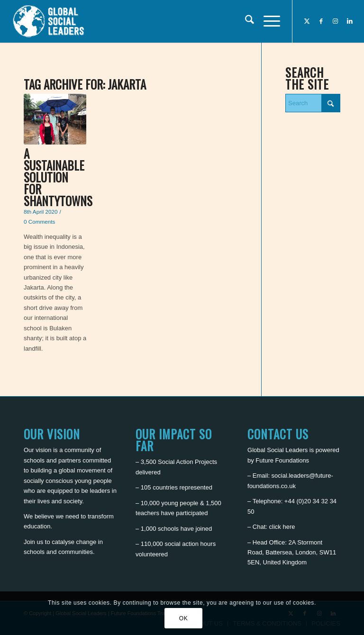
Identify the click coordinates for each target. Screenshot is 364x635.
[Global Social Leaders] (50, 21)
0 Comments (39, 222)
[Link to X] (307, 21)
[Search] (245, 21)
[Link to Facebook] (321, 21)
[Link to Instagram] (336, 21)
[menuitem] (245, 21)
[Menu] (267, 21)
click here (282, 527)
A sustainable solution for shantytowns (58, 177)
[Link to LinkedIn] (350, 21)
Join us (33, 542)
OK (184, 618)
